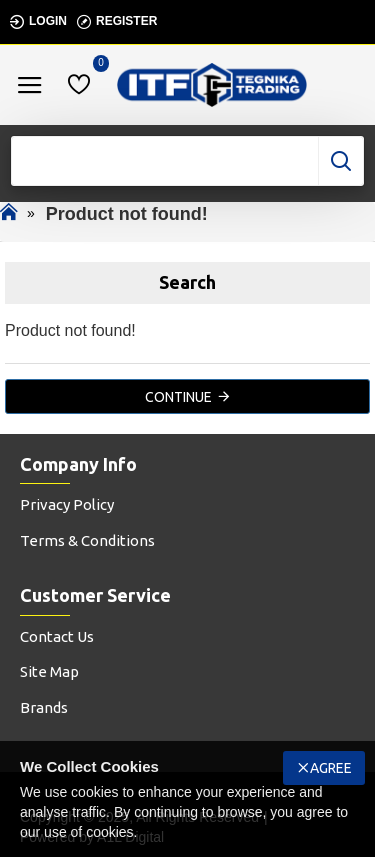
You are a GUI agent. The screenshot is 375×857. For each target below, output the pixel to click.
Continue (178, 397)
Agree (331, 768)
